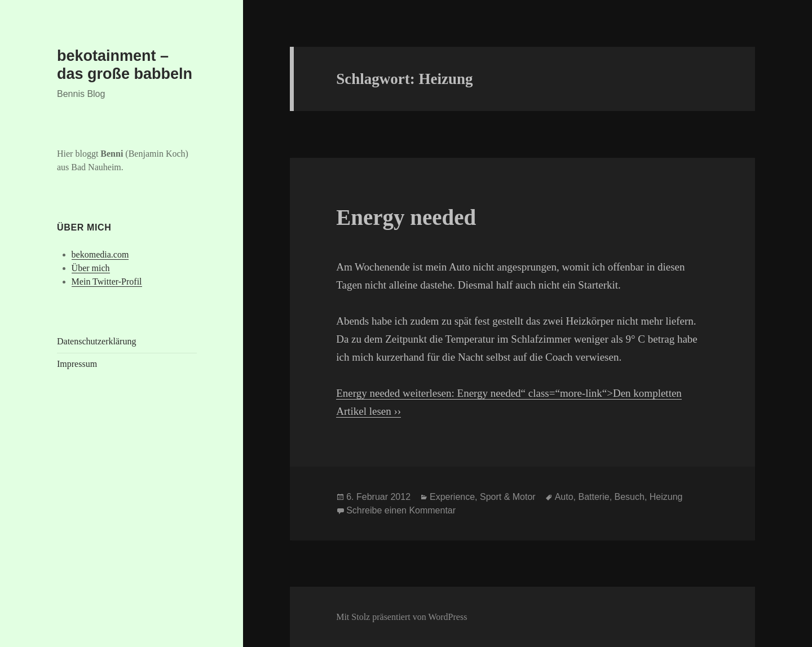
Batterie (594, 497)
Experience (452, 497)
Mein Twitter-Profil (107, 282)
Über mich (91, 268)
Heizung (666, 497)
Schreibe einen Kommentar (401, 510)
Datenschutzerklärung (96, 341)
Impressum (77, 364)
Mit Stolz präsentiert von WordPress (401, 617)
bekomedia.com (100, 254)
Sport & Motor (508, 497)
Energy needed (406, 217)
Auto (564, 497)
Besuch (630, 497)
